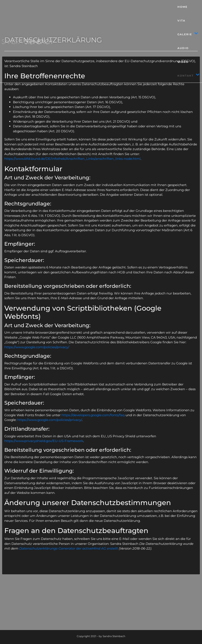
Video (183, 62)
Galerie (188, 34)
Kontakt (189, 76)
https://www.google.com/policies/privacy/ (37, 347)
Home (182, 7)
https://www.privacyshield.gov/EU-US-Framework (44, 441)
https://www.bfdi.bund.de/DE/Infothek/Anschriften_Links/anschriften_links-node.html (72, 159)
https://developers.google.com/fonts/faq (93, 415)
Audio (183, 48)
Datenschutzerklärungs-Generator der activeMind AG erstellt (69, 548)
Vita (181, 21)
